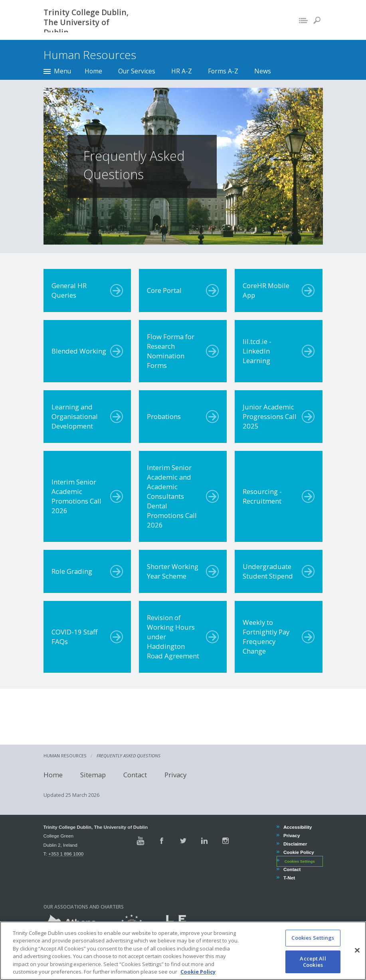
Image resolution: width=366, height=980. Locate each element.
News (263, 71)
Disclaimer (295, 844)
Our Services (137, 71)
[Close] (357, 960)
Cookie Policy (299, 852)
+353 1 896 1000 (66, 854)
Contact (135, 775)
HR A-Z (182, 71)
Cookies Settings (300, 861)
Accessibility (298, 827)
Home (93, 71)
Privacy (175, 775)
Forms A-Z (223, 71)
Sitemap (93, 775)
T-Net (289, 878)
